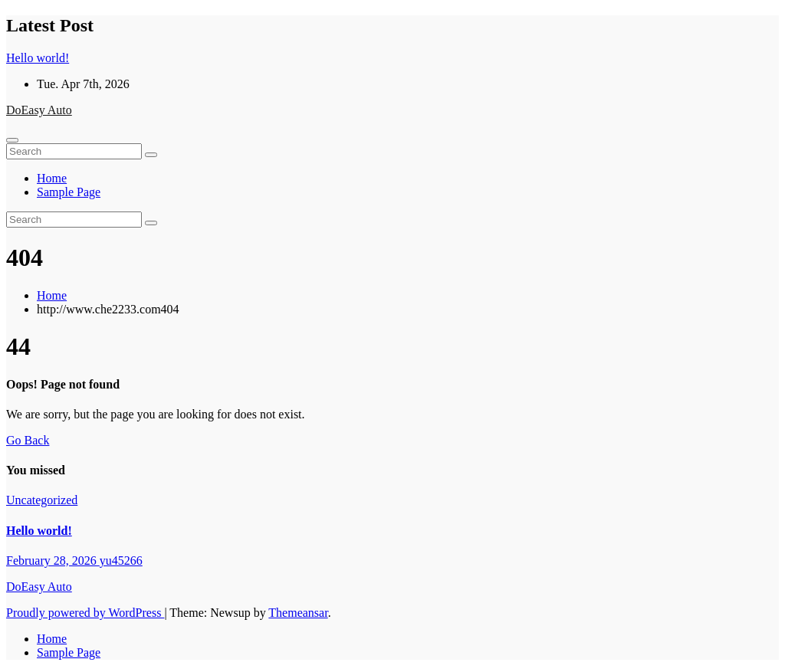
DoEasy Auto (39, 110)
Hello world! (39, 531)
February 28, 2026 (53, 561)
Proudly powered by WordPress (85, 613)
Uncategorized (42, 500)
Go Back (28, 440)
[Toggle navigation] (12, 140)
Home (52, 178)
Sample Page (69, 192)
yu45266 (121, 561)
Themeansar (298, 613)
